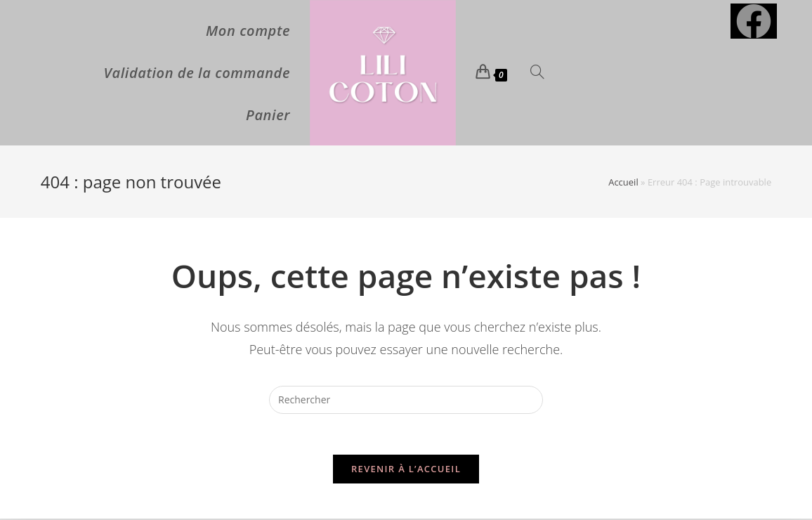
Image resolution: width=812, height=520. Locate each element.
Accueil (623, 182)
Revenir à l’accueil (406, 470)
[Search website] (537, 73)
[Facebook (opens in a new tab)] (754, 21)
